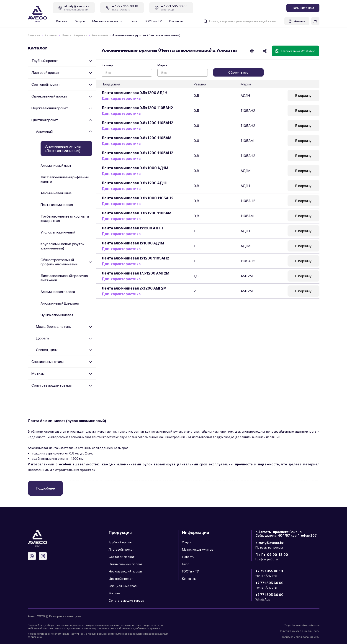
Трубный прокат (45, 61)
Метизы (38, 373)
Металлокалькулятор (108, 21)
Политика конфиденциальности (299, 631)
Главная (34, 35)
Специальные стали (48, 362)
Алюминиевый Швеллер (60, 303)
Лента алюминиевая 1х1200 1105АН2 (135, 258)
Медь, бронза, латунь (53, 327)
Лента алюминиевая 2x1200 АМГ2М (134, 288)
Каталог (62, 21)
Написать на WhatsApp (296, 51)
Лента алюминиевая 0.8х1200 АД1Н (135, 183)
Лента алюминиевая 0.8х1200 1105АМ (136, 213)
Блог (134, 21)
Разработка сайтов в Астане (302, 625)
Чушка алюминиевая (57, 315)
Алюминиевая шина (56, 193)
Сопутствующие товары (51, 385)
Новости (188, 557)
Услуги (80, 21)
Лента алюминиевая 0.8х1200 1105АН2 (137, 153)
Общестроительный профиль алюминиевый (59, 262)
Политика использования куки (300, 637)
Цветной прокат (75, 35)
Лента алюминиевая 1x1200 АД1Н (132, 228)
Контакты (176, 21)
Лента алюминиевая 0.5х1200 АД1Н (134, 93)
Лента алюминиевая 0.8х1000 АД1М (135, 168)
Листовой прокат (46, 73)
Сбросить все (238, 72)
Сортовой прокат (46, 84)
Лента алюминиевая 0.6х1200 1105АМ (136, 138)
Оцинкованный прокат (50, 96)
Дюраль (43, 338)
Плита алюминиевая (57, 205)
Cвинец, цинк (47, 350)
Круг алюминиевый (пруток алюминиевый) (63, 246)
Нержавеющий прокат (50, 108)
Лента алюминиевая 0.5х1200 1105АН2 (137, 108)
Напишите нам (303, 8)
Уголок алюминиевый (58, 232)
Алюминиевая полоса (58, 292)
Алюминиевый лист (56, 165)
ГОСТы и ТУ (153, 21)
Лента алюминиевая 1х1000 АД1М (133, 243)
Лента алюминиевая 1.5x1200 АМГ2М (135, 273)
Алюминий (100, 35)
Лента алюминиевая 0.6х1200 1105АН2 (137, 123)
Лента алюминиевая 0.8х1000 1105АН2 (138, 198)
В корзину (303, 96)
